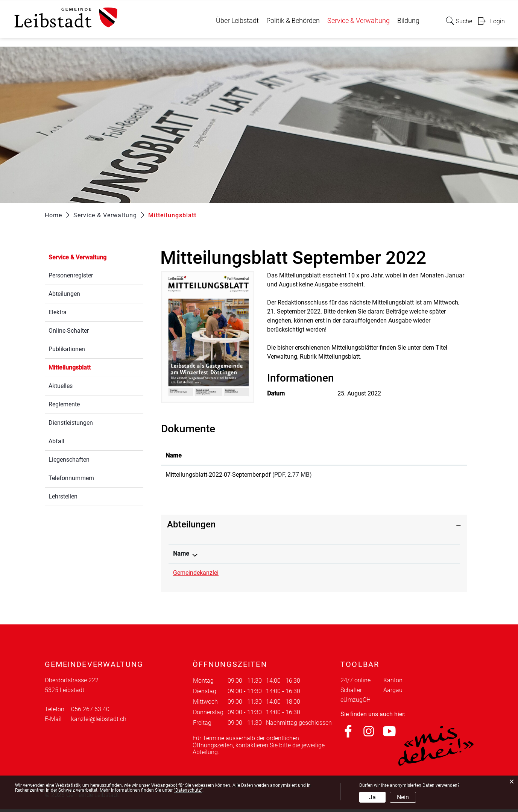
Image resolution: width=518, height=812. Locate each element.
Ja (372, 797)
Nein (403, 797)
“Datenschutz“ (188, 790)
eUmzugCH (355, 702)
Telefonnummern (71, 478)
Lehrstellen (63, 496)
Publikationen (67, 349)
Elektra (58, 312)
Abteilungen (64, 294)
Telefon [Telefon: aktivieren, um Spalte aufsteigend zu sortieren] (279, 556)
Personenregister (71, 275)
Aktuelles (61, 386)
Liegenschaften (69, 460)
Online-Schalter (69, 331)
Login (497, 21)
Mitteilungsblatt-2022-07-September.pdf (218, 475)
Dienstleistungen (71, 423)
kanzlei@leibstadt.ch (379, 575)
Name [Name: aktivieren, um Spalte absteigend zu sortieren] (181, 556)
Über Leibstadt (237, 21)
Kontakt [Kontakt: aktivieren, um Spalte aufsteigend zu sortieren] (362, 556)
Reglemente (64, 404)
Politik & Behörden (293, 21)
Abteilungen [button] (191, 527)
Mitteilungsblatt (87, 367)
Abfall (56, 441)
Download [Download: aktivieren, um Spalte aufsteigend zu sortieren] (423, 455)
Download (436, 476)
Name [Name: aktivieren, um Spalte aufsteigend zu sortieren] (174, 455)
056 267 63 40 (288, 575)
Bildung (408, 21)
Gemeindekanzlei (196, 575)
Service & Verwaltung (358, 21)
